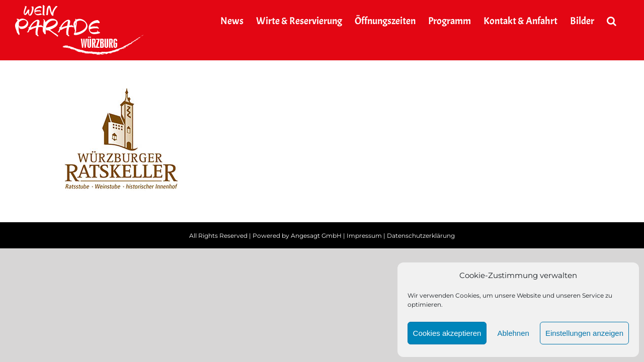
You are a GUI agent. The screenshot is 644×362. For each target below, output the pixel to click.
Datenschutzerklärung (421, 236)
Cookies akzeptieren (447, 333)
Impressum (364, 236)
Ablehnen (513, 333)
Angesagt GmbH (316, 236)
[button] (624, 21)
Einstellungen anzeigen (584, 333)
